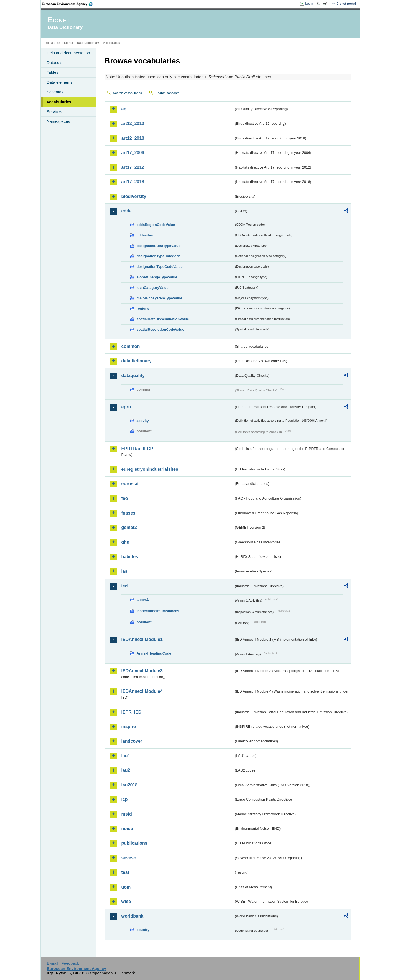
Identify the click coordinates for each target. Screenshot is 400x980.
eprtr (126, 407)
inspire (129, 726)
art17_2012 (133, 167)
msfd (127, 814)
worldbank (133, 916)
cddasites (145, 235)
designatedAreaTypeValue (159, 246)
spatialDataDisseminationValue (163, 319)
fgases (128, 513)
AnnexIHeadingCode (154, 653)
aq (124, 109)
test (125, 872)
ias (124, 571)
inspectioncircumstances (158, 611)
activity (143, 421)
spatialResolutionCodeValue (160, 329)
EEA (69, 4)
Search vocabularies (128, 93)
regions (143, 308)
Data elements (60, 82)
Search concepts (167, 93)
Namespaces (58, 121)
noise (127, 828)
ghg (125, 542)
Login (309, 4)
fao (125, 498)
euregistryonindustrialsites (150, 469)
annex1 (143, 600)
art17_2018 (133, 182)
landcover (132, 741)
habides (130, 557)
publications (134, 843)
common (131, 346)
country (143, 930)
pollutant (144, 622)
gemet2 (129, 527)
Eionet (69, 43)
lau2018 (130, 785)
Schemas (55, 92)
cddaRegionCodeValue (156, 225)
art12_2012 (133, 124)
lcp (125, 799)
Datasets (55, 63)
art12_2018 (133, 138)
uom (126, 887)
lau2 (126, 770)
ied (125, 586)
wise (126, 901)
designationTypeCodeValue (160, 267)
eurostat (130, 484)
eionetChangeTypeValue (157, 277)
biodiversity (134, 196)
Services (54, 112)
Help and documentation (68, 53)
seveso (129, 858)
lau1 (126, 756)
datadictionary (137, 361)
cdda (127, 211)
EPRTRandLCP (137, 449)
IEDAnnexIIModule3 (142, 671)
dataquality (133, 376)
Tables (53, 72)
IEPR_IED (132, 712)
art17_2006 (133, 153)
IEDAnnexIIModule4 (142, 691)
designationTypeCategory (158, 256)
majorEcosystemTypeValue (160, 298)
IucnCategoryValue (153, 288)
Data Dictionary (88, 43)
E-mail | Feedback (63, 963)
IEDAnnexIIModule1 (142, 639)
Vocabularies (59, 102)
